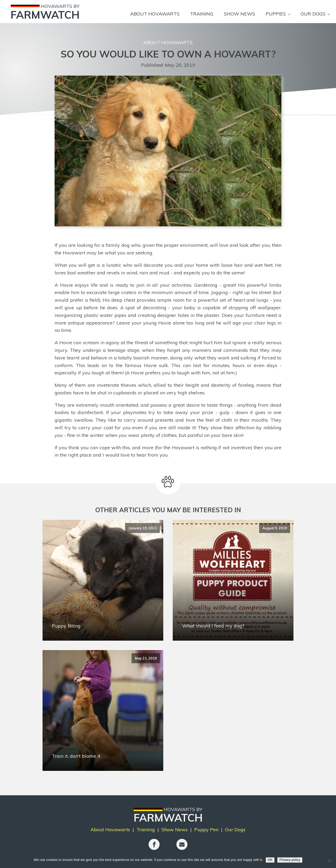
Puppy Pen (206, 830)
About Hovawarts (155, 14)
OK (270, 860)
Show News (240, 14)
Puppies (276, 14)
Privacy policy (290, 860)
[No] (329, 861)
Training (202, 14)
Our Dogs (313, 14)
